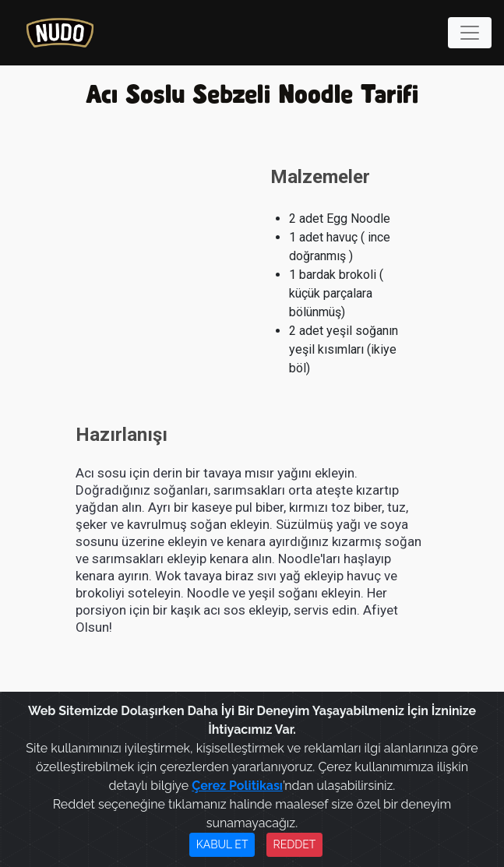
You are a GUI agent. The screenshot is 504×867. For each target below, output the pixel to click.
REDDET (295, 844)
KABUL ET (222, 844)
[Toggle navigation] (470, 33)
